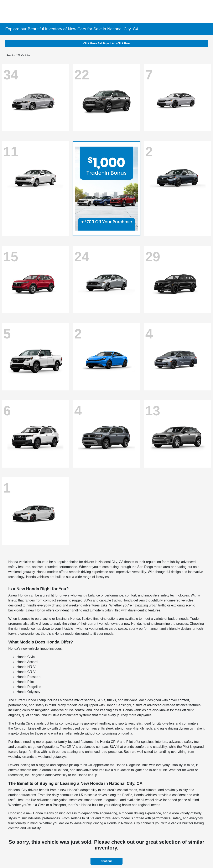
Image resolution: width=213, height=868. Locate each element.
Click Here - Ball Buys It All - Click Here (106, 43)
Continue (106, 861)
